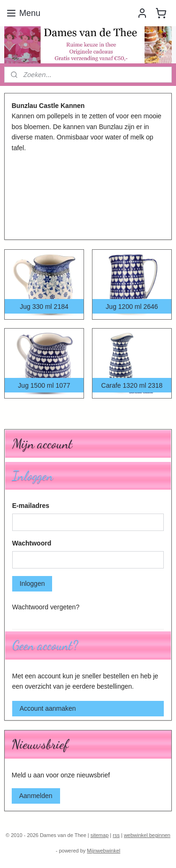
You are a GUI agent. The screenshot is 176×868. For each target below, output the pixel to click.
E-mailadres (31, 506)
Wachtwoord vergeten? (46, 607)
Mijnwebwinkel (103, 851)
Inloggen (32, 584)
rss (116, 835)
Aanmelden (36, 796)
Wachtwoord (32, 543)
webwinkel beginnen (147, 835)
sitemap (100, 835)
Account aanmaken (48, 708)
